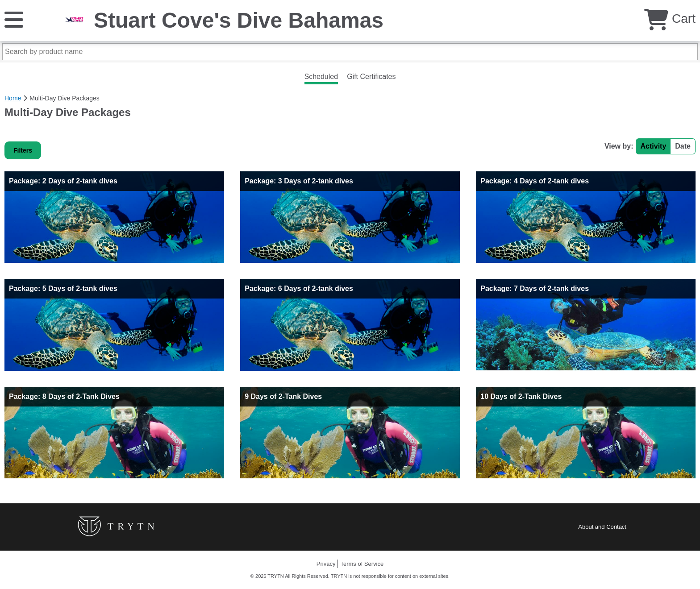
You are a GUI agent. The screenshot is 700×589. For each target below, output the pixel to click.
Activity (654, 146)
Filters (23, 150)
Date (683, 146)
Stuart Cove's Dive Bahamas (239, 20)
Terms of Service (362, 564)
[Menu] (14, 19)
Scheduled (321, 77)
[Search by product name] (350, 52)
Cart (670, 19)
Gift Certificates (371, 77)
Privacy (326, 564)
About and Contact (602, 527)
